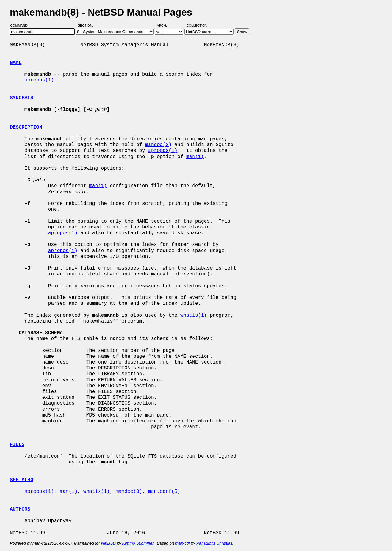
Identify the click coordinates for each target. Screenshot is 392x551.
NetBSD (108, 543)
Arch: (165, 25)
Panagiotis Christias (214, 543)
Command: (21, 25)
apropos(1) (39, 80)
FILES (17, 445)
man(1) (195, 157)
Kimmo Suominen (138, 543)
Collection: (197, 25)
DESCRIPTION (26, 127)
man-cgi (182, 543)
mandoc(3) (158, 145)
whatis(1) (194, 315)
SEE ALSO (22, 480)
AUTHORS (20, 509)
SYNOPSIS (22, 98)
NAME (16, 63)
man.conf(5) (164, 492)
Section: (87, 25)
